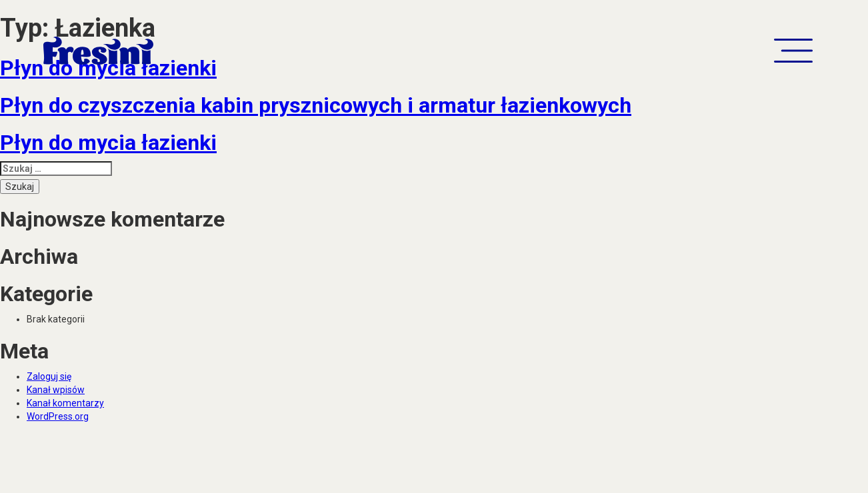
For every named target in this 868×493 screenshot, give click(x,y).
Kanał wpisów (56, 390)
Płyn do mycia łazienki (108, 143)
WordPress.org (58, 416)
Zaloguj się (49, 376)
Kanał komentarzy (65, 403)
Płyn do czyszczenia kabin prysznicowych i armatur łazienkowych (316, 105)
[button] (793, 51)
